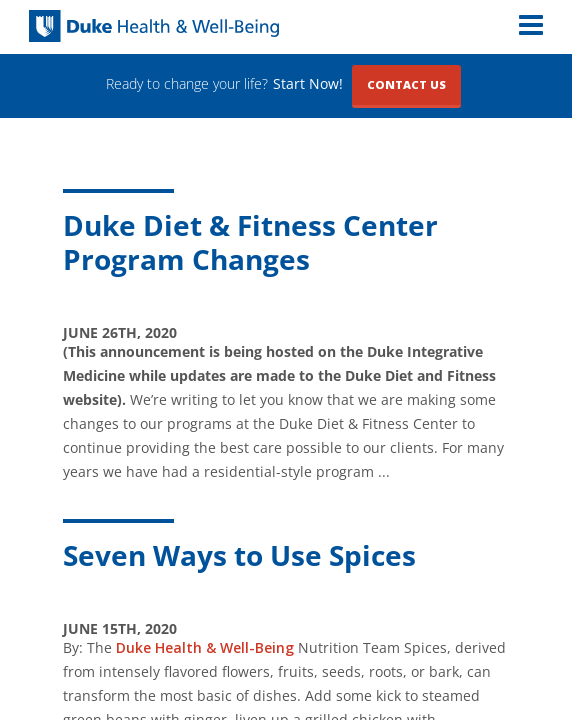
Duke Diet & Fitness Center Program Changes (250, 242)
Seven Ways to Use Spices (239, 555)
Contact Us (406, 84)
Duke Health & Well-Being (205, 647)
